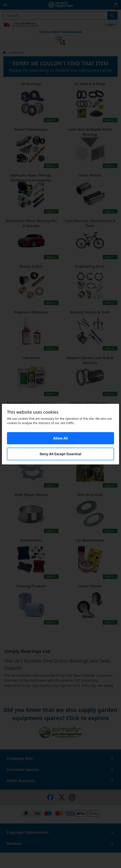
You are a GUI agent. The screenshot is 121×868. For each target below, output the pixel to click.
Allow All (61, 438)
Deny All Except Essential (60, 454)
